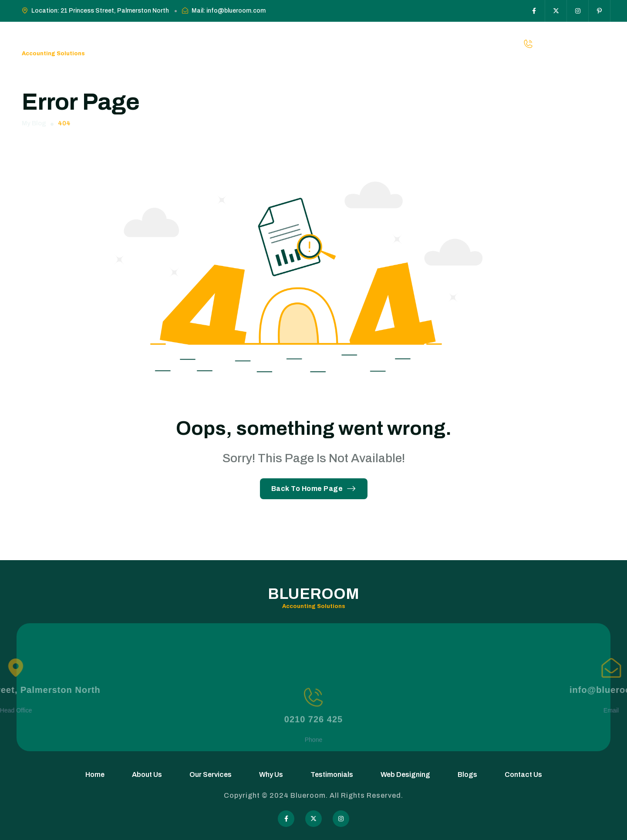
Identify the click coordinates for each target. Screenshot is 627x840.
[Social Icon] (534, 11)
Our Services (232, 44)
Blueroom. (310, 795)
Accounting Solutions (53, 54)
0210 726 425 (313, 738)
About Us (189, 44)
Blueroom (67, 39)
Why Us (271, 44)
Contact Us (440, 44)
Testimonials (311, 44)
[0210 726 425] (313, 716)
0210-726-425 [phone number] (580, 44)
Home (158, 44)
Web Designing (364, 44)
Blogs (405, 44)
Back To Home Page (314, 489)
